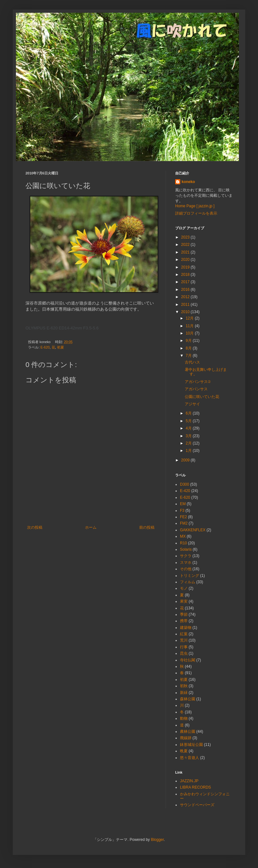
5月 (189, 421)
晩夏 (184, 751)
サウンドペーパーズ (197, 805)
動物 (184, 718)
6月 (189, 413)
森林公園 (188, 699)
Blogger (158, 840)
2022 (186, 245)
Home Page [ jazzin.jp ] (195, 206)
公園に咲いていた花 (202, 397)
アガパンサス (196, 389)
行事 (184, 647)
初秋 (184, 686)
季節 (184, 614)
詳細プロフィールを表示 (196, 213)
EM (183, 504)
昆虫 (184, 653)
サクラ (186, 556)
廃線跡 (186, 738)
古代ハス (192, 362)
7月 (189, 356)
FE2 (183, 517)
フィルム (188, 582)
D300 (185, 484)
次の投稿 (35, 527)
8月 (189, 348)
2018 (186, 275)
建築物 (186, 628)
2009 (186, 460)
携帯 (184, 621)
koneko (188, 182)
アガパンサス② (198, 382)
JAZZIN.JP (189, 781)
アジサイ (192, 404)
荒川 (184, 640)
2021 (186, 252)
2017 (186, 282)
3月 (189, 436)
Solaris (186, 549)
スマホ (186, 563)
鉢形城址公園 (191, 745)
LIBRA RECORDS (195, 787)
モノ (184, 588)
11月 (190, 326)
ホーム (91, 527)
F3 (182, 511)
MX (183, 536)
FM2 (184, 523)
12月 (190, 318)
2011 (186, 305)
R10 (183, 543)
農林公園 (188, 732)
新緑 (184, 693)
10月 (190, 333)
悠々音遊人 (190, 758)
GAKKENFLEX (193, 530)
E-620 (45, 347)
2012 (186, 297)
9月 (189, 341)
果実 (184, 601)
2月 (189, 443)
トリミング (190, 576)
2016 (186, 290)
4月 (189, 428)
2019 (186, 267)
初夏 (61, 347)
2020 (186, 260)
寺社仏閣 (188, 660)
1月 (189, 451)
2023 (186, 237)
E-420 (185, 491)
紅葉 (184, 634)
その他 (186, 569)
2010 (186, 312)
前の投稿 (147, 527)
